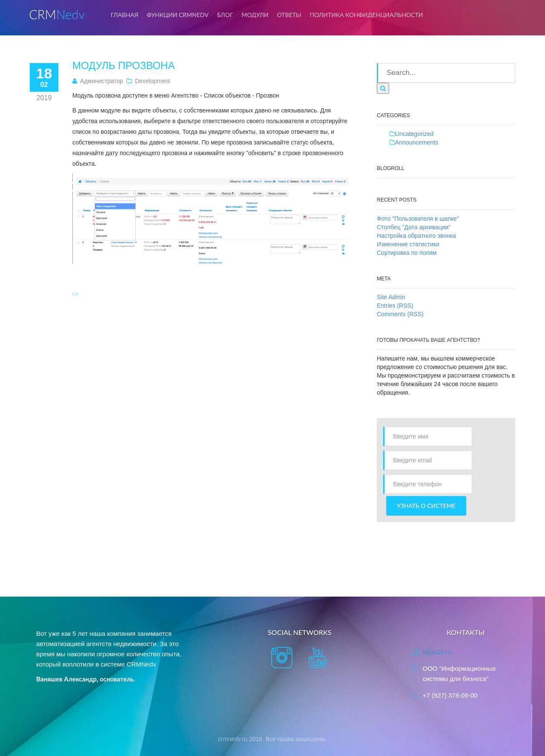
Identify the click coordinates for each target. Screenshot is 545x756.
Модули (255, 15)
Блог (225, 15)
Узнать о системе (426, 506)
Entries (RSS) (395, 306)
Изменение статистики (408, 244)
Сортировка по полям (407, 253)
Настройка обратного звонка (416, 236)
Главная (125, 15)
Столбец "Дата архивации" (414, 227)
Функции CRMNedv (178, 15)
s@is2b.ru (437, 652)
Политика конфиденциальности (367, 15)
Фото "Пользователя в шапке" (418, 219)
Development (153, 81)
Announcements (417, 142)
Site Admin (391, 297)
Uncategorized (414, 134)
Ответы (289, 15)
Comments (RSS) (400, 314)
